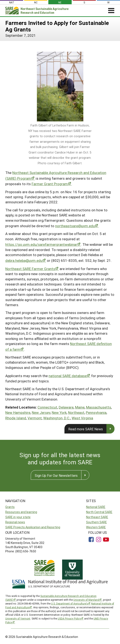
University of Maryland (86, 600)
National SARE (96, 507)
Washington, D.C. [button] (57, 418)
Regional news (15, 522)
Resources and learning (21, 512)
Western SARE (96, 527)
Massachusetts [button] (99, 407)
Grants (10, 507)
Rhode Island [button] (16, 418)
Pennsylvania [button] (96, 412)
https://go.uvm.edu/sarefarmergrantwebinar (41, 244)
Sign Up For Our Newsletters (56, 475)
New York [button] (59, 412)
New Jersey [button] (41, 412)
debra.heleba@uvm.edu (24, 260)
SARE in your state (18, 517)
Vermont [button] (35, 418)
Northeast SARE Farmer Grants (30, 269)
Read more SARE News (86, 429)
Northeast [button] (76, 412)
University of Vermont (18, 618)
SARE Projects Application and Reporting (33, 527)
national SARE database (68, 376)
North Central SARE (99, 512)
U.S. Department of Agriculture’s (70, 603)
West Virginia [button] (82, 418)
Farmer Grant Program (50, 184)
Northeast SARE (97, 517)
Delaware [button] (66, 407)
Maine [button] (80, 407)
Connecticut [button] (47, 407)
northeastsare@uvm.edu (75, 226)
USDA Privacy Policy (69, 618)
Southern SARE (96, 522)
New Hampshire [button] (18, 412)
